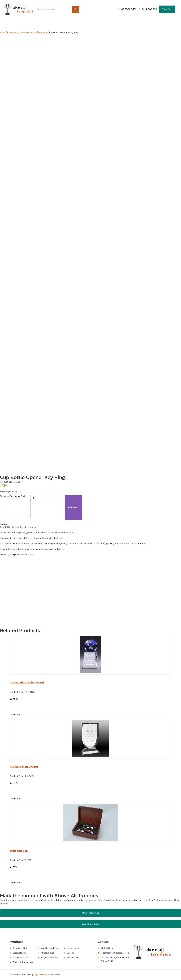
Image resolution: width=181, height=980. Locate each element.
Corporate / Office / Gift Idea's (22, 32)
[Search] (76, 9)
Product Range (47, 23)
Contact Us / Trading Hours (140, 23)
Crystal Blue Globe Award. (27, 682)
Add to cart (74, 507)
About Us (89, 23)
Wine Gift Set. (19, 851)
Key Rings (43, 32)
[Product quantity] (47, 498)
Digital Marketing (41, 975)
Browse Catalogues (69, 23)
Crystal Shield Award (24, 767)
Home (30, 23)
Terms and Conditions (110, 23)
